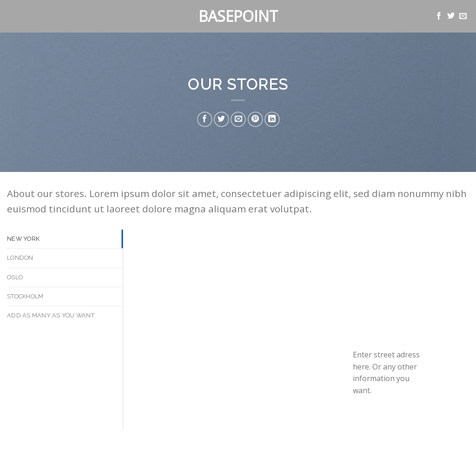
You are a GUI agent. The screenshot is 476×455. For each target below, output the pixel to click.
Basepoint (238, 16)
